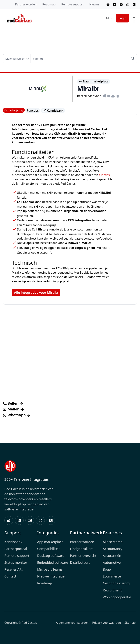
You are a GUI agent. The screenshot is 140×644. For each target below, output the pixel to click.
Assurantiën (112, 556)
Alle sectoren (113, 542)
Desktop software (51, 556)
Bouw (107, 569)
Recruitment (112, 590)
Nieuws (94, 4)
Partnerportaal (16, 549)
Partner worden (26, 4)
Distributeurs (80, 562)
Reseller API (13, 569)
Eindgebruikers (82, 549)
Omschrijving (14, 110)
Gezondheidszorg (116, 583)
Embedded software (53, 562)
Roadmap (49, 4)
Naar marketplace (94, 81)
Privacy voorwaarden (106, 623)
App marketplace (50, 542)
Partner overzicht (83, 556)
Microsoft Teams (50, 569)
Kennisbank (53, 111)
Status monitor (16, 562)
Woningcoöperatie (117, 597)
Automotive (112, 562)
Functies (33, 111)
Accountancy (113, 549)
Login (122, 18)
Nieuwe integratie (51, 576)
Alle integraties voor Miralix (36, 292)
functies (104, 175)
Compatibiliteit (49, 549)
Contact (10, 576)
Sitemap (130, 623)
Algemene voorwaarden (72, 623)
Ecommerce (112, 576)
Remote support (72, 4)
